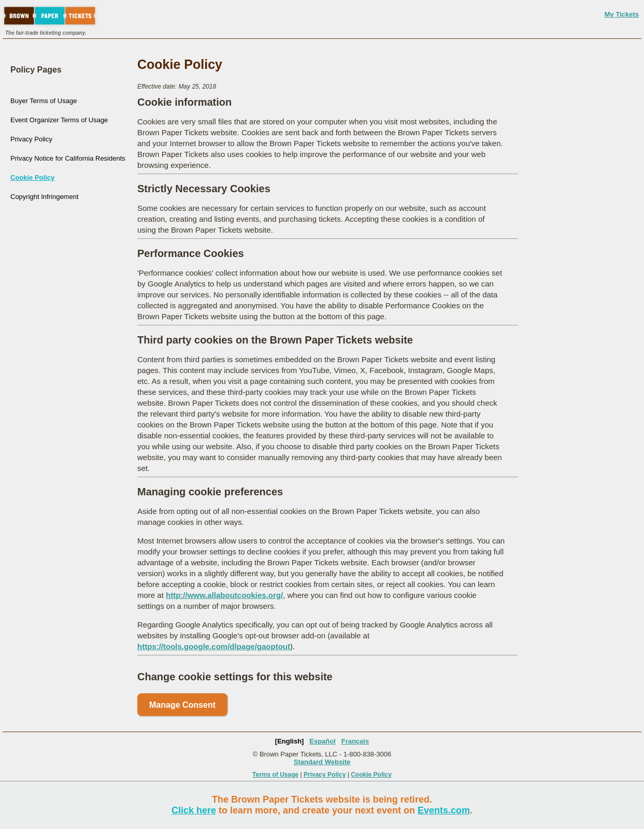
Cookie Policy (32, 177)
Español (323, 741)
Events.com (444, 810)
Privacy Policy (31, 139)
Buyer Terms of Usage (44, 101)
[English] (290, 741)
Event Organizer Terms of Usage (59, 120)
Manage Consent (182, 705)
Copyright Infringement (45, 197)
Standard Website (322, 762)
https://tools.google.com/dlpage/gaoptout (214, 646)
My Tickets (622, 14)
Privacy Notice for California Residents (68, 158)
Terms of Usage (275, 775)
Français (355, 741)
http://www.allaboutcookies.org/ (224, 595)
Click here (194, 810)
